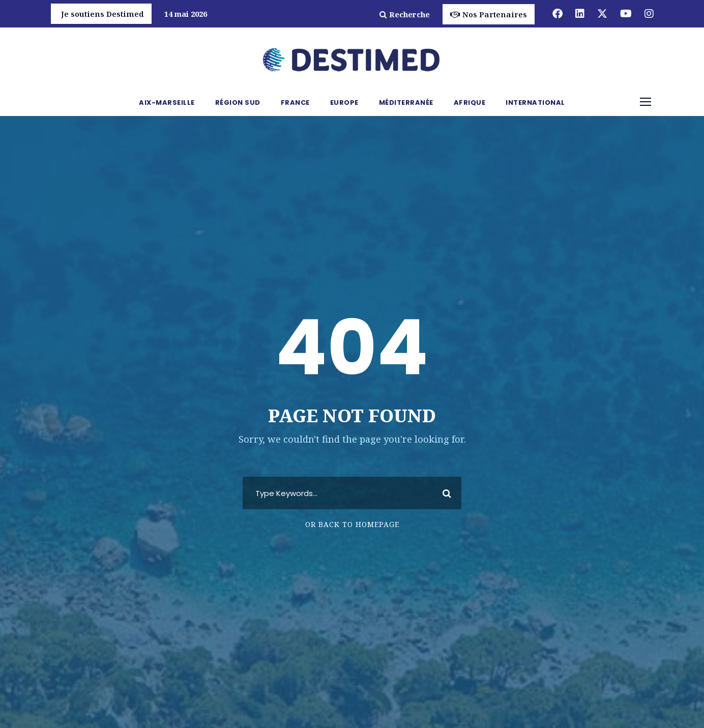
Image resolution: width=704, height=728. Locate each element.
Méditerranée (406, 103)
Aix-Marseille (167, 103)
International (535, 103)
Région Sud (238, 103)
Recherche (405, 14)
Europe (344, 103)
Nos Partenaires (489, 14)
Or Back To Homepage (352, 524)
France (295, 103)
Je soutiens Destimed (102, 14)
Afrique (470, 103)
